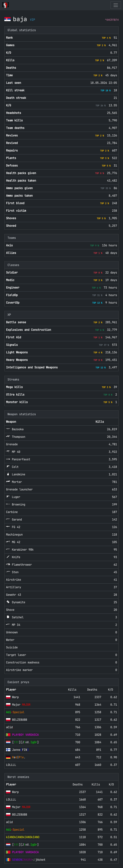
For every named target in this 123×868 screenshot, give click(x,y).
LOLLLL (11, 765)
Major (21, 705)
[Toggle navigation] (116, 5)
